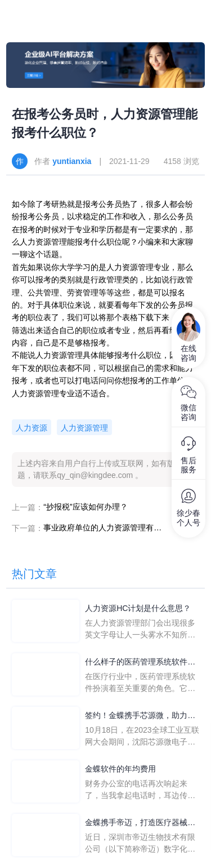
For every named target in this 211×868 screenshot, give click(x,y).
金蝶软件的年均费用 (120, 769)
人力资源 (32, 428)
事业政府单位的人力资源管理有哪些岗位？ (102, 528)
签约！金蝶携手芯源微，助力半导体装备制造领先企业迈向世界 (140, 716)
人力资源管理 (84, 428)
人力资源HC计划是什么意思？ (138, 608)
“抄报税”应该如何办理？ (85, 507)
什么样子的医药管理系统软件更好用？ (140, 663)
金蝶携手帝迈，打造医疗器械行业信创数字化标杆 (140, 823)
